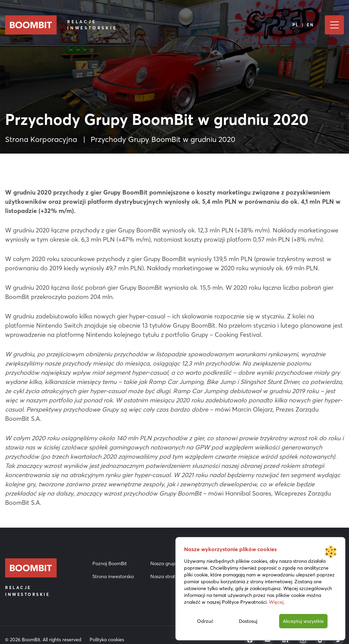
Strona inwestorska (113, 576)
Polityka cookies (107, 640)
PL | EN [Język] (304, 25)
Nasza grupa (164, 563)
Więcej (276, 602)
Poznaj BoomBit (110, 563)
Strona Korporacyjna (41, 139)
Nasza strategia (167, 576)
